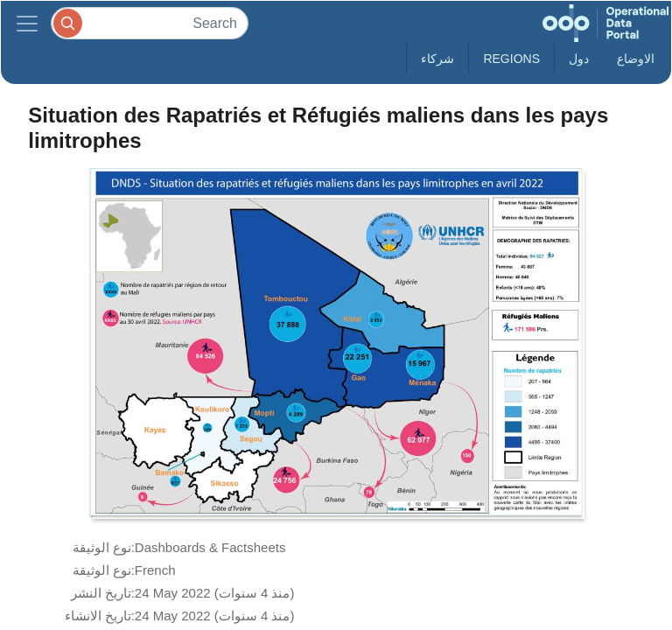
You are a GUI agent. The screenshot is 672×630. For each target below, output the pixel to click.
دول (579, 59)
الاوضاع (636, 59)
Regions (511, 59)
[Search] (150, 23)
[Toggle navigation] (27, 23)
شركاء (437, 59)
